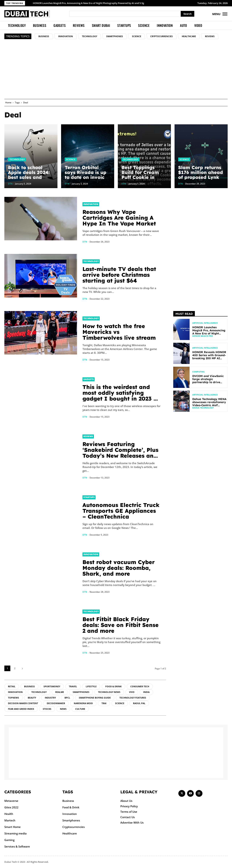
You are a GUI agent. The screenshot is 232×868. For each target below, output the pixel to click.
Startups (89, 497)
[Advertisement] (116, 72)
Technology (17, 159)
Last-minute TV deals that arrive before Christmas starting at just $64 (119, 275)
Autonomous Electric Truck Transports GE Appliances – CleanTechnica (121, 511)
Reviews (88, 436)
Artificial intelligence (205, 323)
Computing (198, 372)
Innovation (91, 204)
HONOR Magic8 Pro (203, 336)
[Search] (188, 14)
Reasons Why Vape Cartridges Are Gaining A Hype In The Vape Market (119, 218)
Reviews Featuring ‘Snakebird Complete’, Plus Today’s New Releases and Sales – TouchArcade (120, 453)
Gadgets (89, 379)
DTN (85, 242)
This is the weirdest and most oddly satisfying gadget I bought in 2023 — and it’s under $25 (121, 396)
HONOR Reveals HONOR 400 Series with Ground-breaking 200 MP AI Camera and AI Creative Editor (209, 358)
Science (71, 159)
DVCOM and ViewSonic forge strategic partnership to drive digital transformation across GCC (208, 382)
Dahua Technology (203, 408)
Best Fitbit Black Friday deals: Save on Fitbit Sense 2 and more (121, 625)
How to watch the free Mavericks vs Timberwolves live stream (119, 332)
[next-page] (22, 668)
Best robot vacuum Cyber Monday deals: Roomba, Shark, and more (119, 568)
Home (8, 102)
